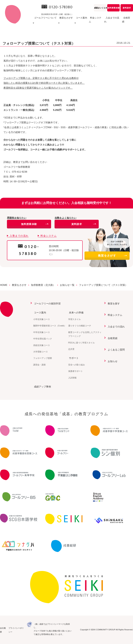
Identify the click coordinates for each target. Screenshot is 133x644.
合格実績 (127, 22)
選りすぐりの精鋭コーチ (80, 326)
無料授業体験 (114, 8)
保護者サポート (76, 371)
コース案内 (39, 313)
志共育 (71, 349)
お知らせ (112, 361)
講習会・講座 (39, 365)
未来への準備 (76, 313)
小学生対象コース (42, 319)
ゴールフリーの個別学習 (47, 304)
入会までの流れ (111, 22)
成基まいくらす (100, 8)
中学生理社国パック (43, 339)
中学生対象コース (42, 332)
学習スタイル (74, 319)
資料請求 (127, 8)
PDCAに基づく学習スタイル (81, 343)
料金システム (93, 22)
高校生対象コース (42, 345)
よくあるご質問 (116, 349)
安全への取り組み (77, 365)
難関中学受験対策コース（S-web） (50, 326)
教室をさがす (112, 256)
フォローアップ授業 (43, 358)
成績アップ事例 (42, 386)
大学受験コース (41, 352)
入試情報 (72, 378)
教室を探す (113, 304)
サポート (73, 358)
